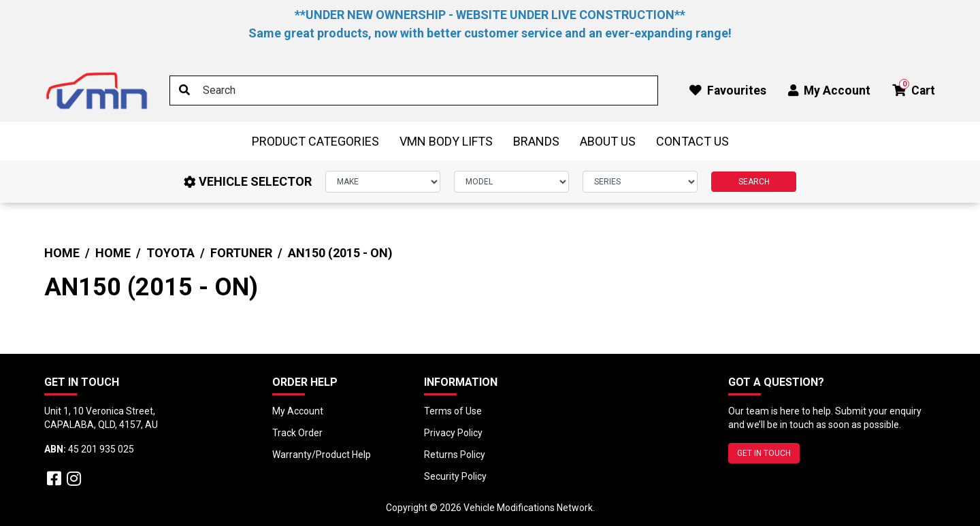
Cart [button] (914, 88)
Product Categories (315, 141)
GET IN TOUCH (764, 453)
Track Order (297, 433)
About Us (608, 141)
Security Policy (455, 476)
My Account (298, 411)
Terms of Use (453, 411)
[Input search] (414, 91)
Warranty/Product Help (322, 455)
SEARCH (754, 182)
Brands (536, 141)
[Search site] (184, 91)
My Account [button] (829, 91)
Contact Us (692, 141)
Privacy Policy (453, 433)
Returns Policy (455, 455)
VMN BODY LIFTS (446, 141)
